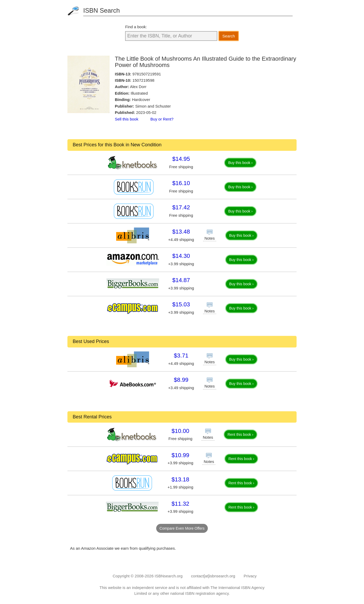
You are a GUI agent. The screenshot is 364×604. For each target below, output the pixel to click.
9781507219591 (147, 74)
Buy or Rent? (162, 119)
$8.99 (181, 380)
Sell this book (127, 119)
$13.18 (180, 479)
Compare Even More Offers (182, 528)
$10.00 (180, 431)
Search (229, 36)
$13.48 (181, 232)
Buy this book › (240, 163)
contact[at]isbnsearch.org (213, 576)
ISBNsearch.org (169, 576)
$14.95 (181, 159)
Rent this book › (240, 434)
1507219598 (143, 80)
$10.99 (180, 455)
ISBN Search (102, 10)
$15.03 (181, 304)
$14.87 (181, 280)
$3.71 (181, 356)
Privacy (250, 576)
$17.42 (181, 207)
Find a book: (136, 27)
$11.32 (180, 504)
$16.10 (181, 183)
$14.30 (181, 256)
